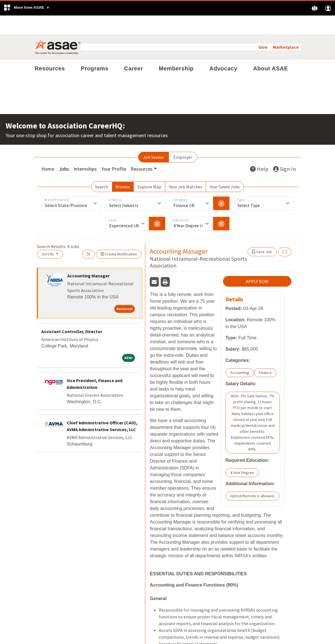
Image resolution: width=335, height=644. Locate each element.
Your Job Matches (186, 168)
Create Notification (119, 235)
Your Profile (114, 150)
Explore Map (149, 168)
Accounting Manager (88, 257)
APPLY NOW (257, 263)
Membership (176, 50)
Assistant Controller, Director (72, 313)
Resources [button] (142, 150)
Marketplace (286, 28)
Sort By (48, 235)
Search (102, 168)
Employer (183, 138)
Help (259, 150)
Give (263, 28)
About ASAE (271, 50)
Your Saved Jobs (225, 168)
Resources (50, 50)
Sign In (284, 150)
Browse (123, 168)
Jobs (64, 150)
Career (134, 50)
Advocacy (223, 50)
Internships (85, 150)
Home (48, 150)
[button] (27, 8)
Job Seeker (154, 138)
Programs (95, 50)
